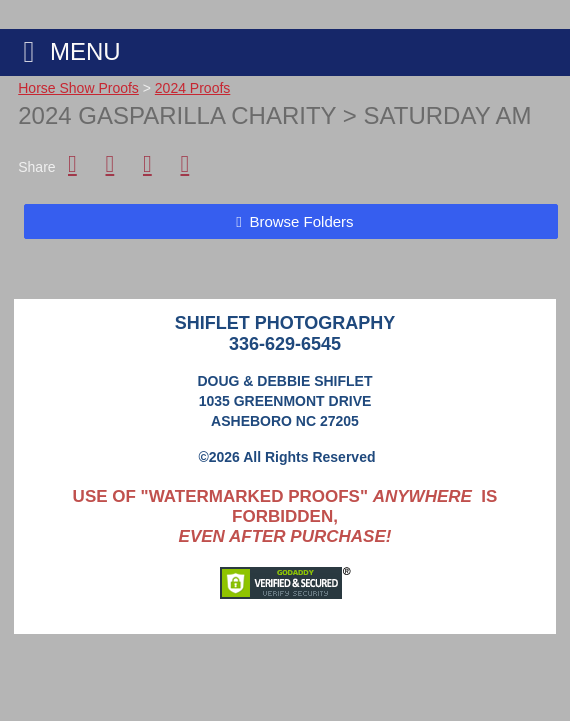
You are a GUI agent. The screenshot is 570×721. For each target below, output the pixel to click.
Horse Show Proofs (78, 88)
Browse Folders (301, 221)
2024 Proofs (193, 88)
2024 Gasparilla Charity (177, 115)
